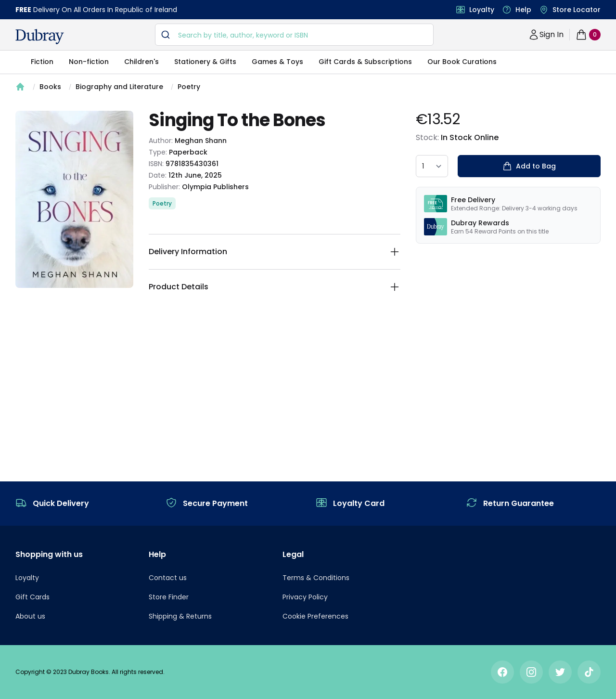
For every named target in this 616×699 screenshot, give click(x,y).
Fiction (42, 62)
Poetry (189, 87)
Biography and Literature (119, 87)
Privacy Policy (305, 597)
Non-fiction (89, 62)
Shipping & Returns (180, 616)
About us (30, 616)
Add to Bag (529, 166)
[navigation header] (40, 37)
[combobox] (294, 35)
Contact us (168, 578)
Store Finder (169, 597)
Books (50, 87)
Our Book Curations (462, 62)
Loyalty (482, 10)
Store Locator (577, 10)
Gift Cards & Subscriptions (365, 62)
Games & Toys (277, 62)
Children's (141, 62)
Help (523, 10)
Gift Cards (32, 597)
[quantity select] (432, 166)
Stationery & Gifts (205, 62)
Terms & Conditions (316, 578)
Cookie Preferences (315, 616)
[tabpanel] (74, 199)
